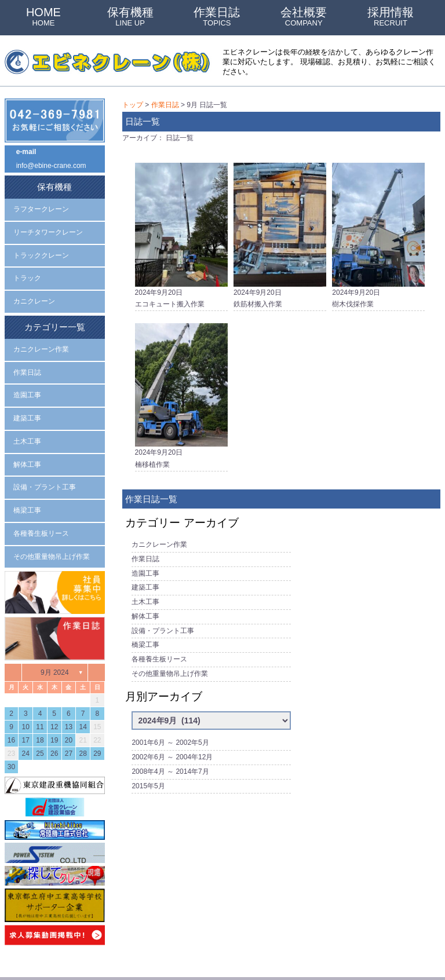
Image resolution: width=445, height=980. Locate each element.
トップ (133, 104)
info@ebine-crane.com (51, 163)
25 (40, 721)
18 (40, 708)
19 (54, 708)
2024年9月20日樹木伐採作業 (378, 230)
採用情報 (391, 17)
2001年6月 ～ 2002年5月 (170, 714)
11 (40, 694)
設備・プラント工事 (163, 610)
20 (69, 708)
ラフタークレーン (41, 203)
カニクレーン (34, 289)
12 (54, 694)
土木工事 (145, 586)
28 (83, 721)
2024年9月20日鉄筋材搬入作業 (280, 230)
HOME (43, 17)
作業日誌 (217, 17)
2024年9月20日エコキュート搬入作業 (181, 230)
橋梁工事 (145, 623)
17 (26, 708)
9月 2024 (55, 639)
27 (69, 721)
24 (26, 721)
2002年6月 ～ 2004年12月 (172, 727)
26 (54, 721)
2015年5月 (148, 752)
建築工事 (145, 573)
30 (11, 734)
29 (97, 721)
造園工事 (145, 560)
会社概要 (304, 17)
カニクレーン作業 (159, 535)
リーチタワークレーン (48, 225)
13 (69, 694)
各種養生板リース (159, 636)
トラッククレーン (41, 246)
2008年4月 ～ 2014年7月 (170, 740)
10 (26, 694)
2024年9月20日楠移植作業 (181, 391)
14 (83, 694)
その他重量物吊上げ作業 (170, 649)
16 (11, 708)
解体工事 (145, 598)
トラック (27, 268)
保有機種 (130, 17)
